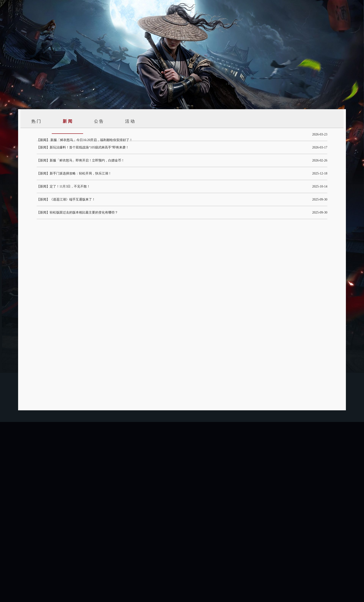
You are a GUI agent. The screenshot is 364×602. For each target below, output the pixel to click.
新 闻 (67, 121)
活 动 (130, 121)
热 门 (36, 121)
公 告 (99, 121)
